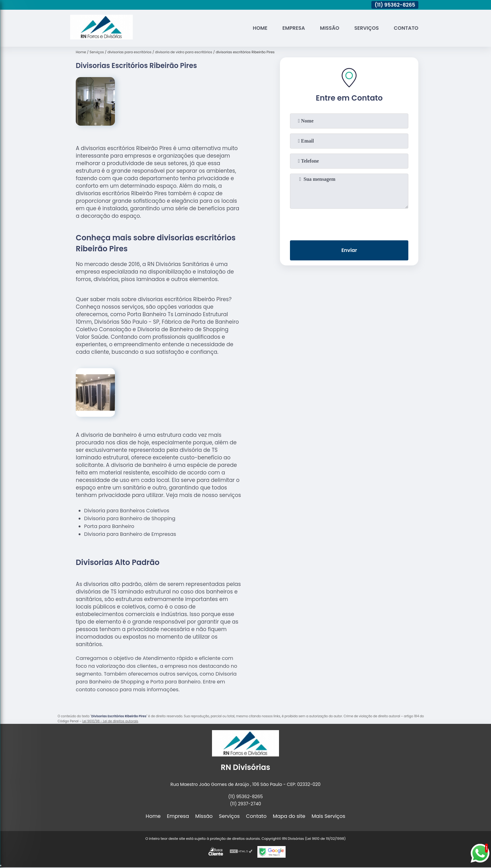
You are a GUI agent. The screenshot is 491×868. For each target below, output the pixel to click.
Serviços (366, 28)
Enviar (349, 251)
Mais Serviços (328, 816)
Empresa (293, 28)
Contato (406, 28)
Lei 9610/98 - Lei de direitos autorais (110, 721)
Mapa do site (289, 816)
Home (259, 28)
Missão (329, 28)
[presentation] (349, 223)
